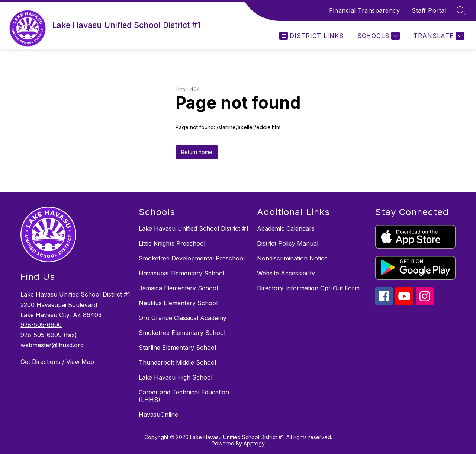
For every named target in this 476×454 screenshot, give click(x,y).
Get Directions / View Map (57, 362)
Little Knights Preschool (172, 243)
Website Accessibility (286, 273)
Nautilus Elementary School (178, 303)
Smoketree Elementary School (182, 333)
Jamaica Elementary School (178, 288)
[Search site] (461, 10)
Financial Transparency (364, 10)
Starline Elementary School (177, 348)
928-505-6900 (41, 325)
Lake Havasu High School (176, 377)
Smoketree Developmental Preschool (192, 258)
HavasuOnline (158, 415)
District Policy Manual (288, 243)
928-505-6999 (41, 335)
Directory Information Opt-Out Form (308, 288)
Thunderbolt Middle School (177, 362)
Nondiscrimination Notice (292, 258)
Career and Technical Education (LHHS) (184, 396)
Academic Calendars (286, 228)
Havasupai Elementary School (181, 273)
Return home (197, 152)
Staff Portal (429, 10)
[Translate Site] (438, 36)
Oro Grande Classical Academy (183, 318)
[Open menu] (311, 36)
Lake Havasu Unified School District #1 (194, 228)
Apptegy (254, 443)
